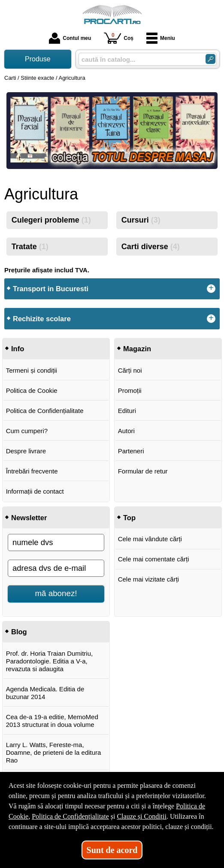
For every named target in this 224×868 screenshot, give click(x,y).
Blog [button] (19, 632)
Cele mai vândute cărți (150, 539)
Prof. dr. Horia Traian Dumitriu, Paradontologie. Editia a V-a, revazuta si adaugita (50, 661)
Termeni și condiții (32, 370)
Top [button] (129, 518)
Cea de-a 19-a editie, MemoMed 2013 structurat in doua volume (52, 721)
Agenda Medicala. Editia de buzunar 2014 (45, 693)
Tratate (30, 247)
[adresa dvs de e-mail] (56, 568)
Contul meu (70, 38)
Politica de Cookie (32, 390)
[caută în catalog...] (139, 59)
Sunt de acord (112, 850)
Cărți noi (130, 370)
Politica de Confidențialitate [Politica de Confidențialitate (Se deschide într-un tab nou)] (70, 816)
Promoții (130, 390)
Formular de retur (143, 471)
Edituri (127, 411)
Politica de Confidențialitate (45, 411)
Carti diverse (151, 247)
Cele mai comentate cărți (154, 559)
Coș (119, 38)
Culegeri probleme (51, 220)
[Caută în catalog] (210, 59)
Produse (38, 59)
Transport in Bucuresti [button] (51, 289)
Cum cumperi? (27, 431)
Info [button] (18, 349)
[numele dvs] (56, 542)
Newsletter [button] (29, 518)
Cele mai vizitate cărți (149, 579)
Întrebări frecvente (32, 471)
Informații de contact (35, 491)
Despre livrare (26, 451)
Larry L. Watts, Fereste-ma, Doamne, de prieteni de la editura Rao (54, 752)
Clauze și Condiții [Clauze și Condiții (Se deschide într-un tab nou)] (142, 816)
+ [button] (211, 289)
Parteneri (131, 451)
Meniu (161, 38)
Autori (126, 431)
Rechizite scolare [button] (42, 319)
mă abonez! (56, 593)
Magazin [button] (137, 349)
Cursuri (141, 220)
